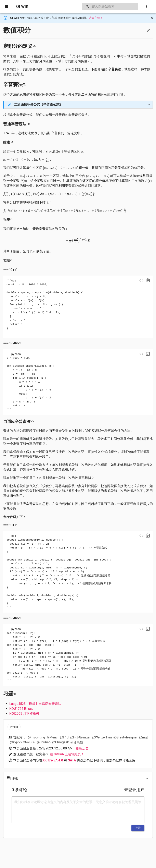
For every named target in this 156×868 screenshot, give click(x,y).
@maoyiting (36, 737)
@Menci (52, 737)
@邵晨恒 (77, 742)
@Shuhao (44, 742)
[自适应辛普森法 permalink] (32, 422)
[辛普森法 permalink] (24, 84)
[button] (78, 105)
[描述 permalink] (11, 142)
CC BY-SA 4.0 (53, 760)
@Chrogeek (61, 742)
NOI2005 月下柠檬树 (24, 714)
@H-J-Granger (80, 737)
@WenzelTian (102, 737)
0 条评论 (19, 790)
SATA (72, 760)
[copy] (148, 280)
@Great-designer (125, 737)
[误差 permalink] (11, 220)
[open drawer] (6, 7)
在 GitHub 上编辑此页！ (67, 754)
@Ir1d (64, 737)
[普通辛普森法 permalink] (28, 124)
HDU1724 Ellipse (21, 709)
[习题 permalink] (15, 694)
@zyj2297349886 (23, 742)
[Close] (152, 18)
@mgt (144, 737)
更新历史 (82, 748)
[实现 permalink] (11, 261)
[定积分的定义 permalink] (34, 46)
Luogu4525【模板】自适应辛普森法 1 (37, 704)
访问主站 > (96, 18)
